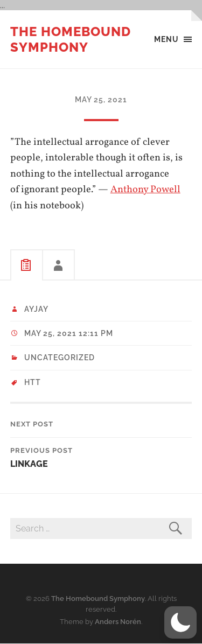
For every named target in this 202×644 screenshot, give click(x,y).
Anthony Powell (145, 190)
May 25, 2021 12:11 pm (69, 333)
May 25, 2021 (101, 99)
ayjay (36, 309)
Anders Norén (118, 622)
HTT (33, 382)
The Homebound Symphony (71, 39)
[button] (180, 622)
